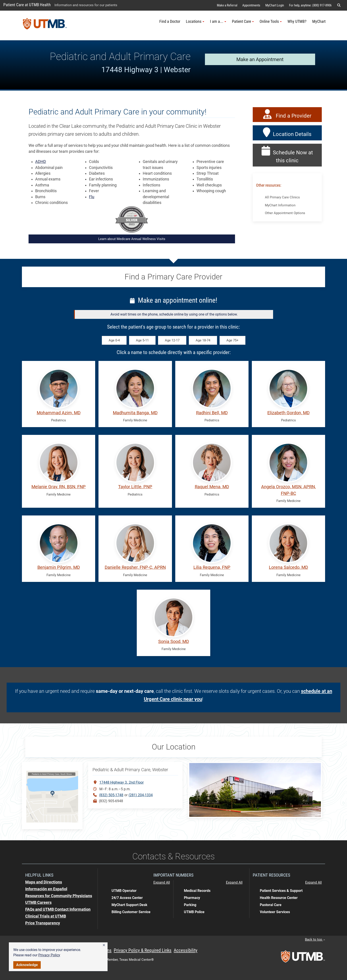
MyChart (319, 21)
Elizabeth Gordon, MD (288, 413)
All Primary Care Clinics (282, 197)
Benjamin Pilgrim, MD (59, 567)
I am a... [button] (218, 21)
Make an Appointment (260, 59)
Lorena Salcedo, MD (288, 567)
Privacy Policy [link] (49, 955)
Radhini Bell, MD (212, 413)
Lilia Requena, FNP (212, 567)
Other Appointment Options (285, 213)
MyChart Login (275, 5)
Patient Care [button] (243, 21)
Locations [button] (195, 21)
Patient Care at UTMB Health (27, 5)
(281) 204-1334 (141, 795)
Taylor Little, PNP (135, 487)
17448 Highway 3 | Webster (146, 70)
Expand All (162, 883)
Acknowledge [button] (27, 965)
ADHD (41, 162)
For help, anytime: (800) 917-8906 (310, 5)
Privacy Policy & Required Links (143, 950)
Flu (92, 197)
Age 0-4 (114, 340)
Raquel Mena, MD (212, 487)
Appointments (251, 5)
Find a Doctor (170, 21)
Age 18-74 (203, 340)
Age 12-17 (172, 340)
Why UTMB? (297, 21)
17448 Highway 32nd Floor (121, 782)
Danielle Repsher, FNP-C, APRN (135, 567)
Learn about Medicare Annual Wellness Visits (132, 239)
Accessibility (186, 950)
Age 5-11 (142, 340)
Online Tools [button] (271, 21)
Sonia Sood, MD (174, 642)
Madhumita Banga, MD (135, 413)
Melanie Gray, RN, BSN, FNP (59, 487)
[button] (104, 945)
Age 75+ (232, 340)
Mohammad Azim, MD (59, 413)
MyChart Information (280, 205)
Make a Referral (227, 5)
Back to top (315, 939)
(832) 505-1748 (111, 795)
